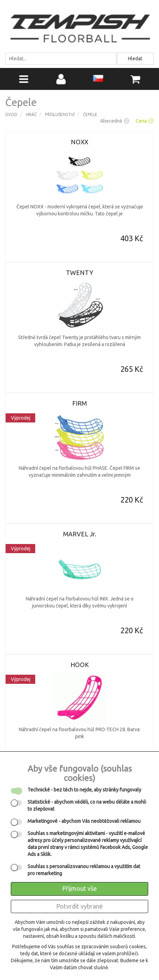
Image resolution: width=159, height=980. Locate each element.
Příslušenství (60, 114)
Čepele (90, 114)
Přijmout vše (79, 888)
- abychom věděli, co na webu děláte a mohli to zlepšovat (87, 805)
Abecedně (115, 121)
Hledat (135, 59)
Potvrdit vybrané (79, 906)
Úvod (11, 114)
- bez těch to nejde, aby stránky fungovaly (84, 790)
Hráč (31, 114)
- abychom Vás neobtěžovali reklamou (84, 821)
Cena (145, 121)
